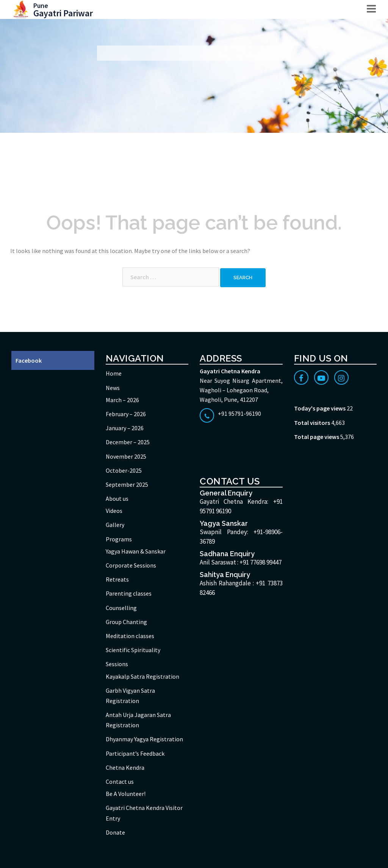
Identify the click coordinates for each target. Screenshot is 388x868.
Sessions (117, 664)
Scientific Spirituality (133, 650)
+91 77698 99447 (260, 562)
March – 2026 (122, 400)
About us (117, 498)
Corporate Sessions (131, 565)
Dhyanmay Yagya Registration (144, 739)
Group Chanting (126, 622)
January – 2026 (125, 428)
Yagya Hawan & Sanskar (136, 551)
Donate (115, 832)
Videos (114, 511)
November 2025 (126, 456)
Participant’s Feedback (135, 753)
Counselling (121, 608)
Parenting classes (129, 593)
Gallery (115, 525)
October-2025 (124, 470)
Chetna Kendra (125, 767)
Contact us (120, 782)
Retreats (117, 579)
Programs (119, 539)
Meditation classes (130, 636)
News (113, 388)
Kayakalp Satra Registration (142, 676)
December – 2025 (128, 442)
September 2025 (127, 484)
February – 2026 (126, 414)
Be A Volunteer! (126, 794)
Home (114, 373)
